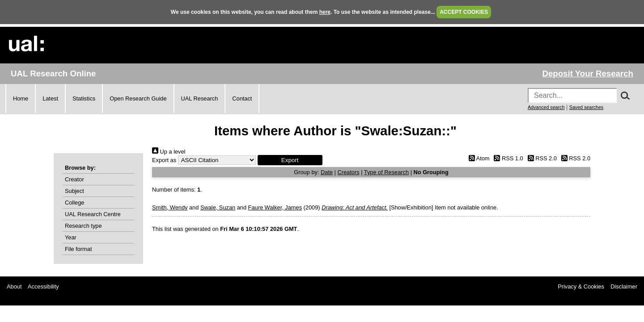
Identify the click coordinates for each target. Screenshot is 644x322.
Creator (74, 179)
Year (71, 237)
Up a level (169, 152)
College (74, 203)
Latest (50, 98)
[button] (290, 160)
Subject (74, 191)
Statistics (84, 98)
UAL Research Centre (93, 214)
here (325, 12)
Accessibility (43, 286)
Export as (164, 160)
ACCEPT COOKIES (464, 12)
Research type (83, 226)
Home (21, 98)
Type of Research (386, 172)
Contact (242, 98)
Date (327, 172)
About (14, 286)
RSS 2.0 (541, 158)
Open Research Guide (138, 98)
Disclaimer (624, 286)
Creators (349, 172)
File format (78, 249)
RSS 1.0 (507, 158)
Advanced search (546, 107)
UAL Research (200, 98)
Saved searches (586, 107)
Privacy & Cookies (581, 286)
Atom (477, 158)
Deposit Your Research (588, 73)
